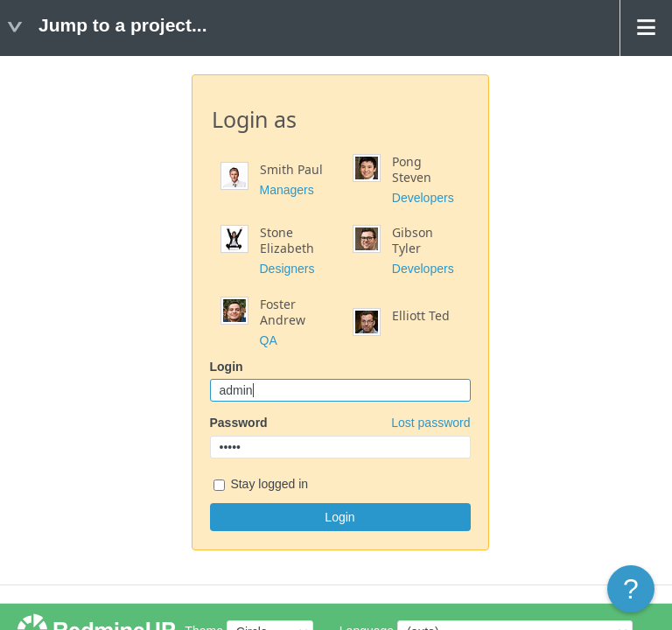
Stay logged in (261, 485)
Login (227, 367)
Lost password (430, 423)
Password (340, 423)
